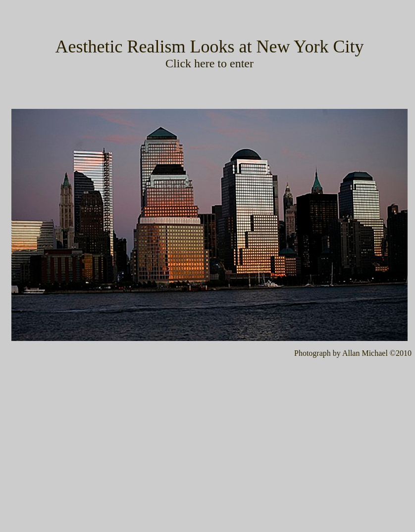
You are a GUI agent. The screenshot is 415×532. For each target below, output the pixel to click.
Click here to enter (209, 63)
